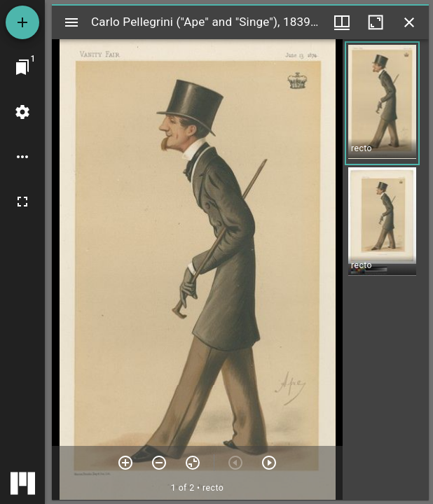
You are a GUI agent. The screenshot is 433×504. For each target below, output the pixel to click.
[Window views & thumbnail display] (342, 22)
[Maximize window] (376, 22)
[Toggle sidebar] (71, 22)
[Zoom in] (125, 463)
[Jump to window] (22, 67)
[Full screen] (22, 202)
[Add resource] (22, 22)
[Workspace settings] (22, 112)
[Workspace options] (22, 157)
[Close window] (409, 22)
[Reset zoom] (193, 463)
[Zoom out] (159, 463)
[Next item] (269, 463)
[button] (382, 103)
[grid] (386, 269)
